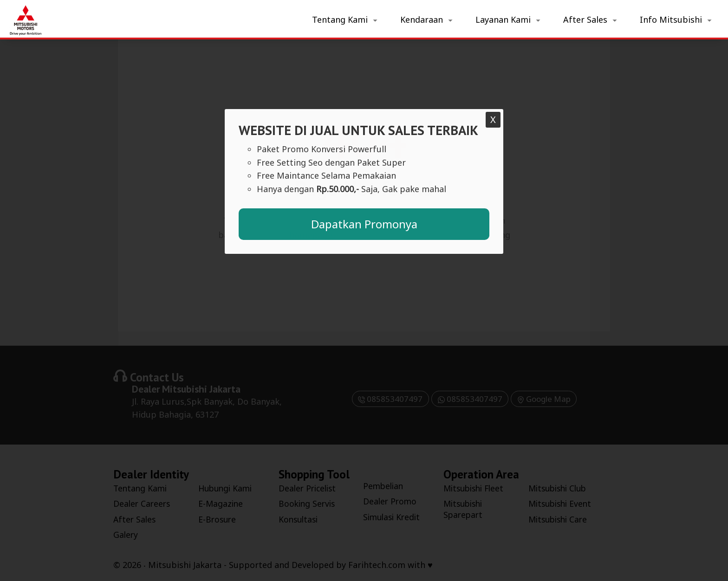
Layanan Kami (503, 19)
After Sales (585, 19)
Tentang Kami (340, 19)
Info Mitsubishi (671, 19)
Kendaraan (422, 19)
